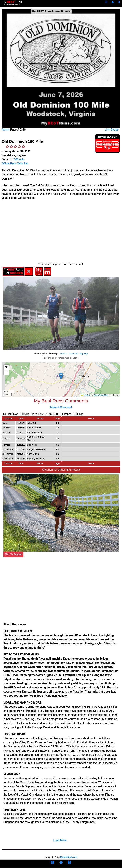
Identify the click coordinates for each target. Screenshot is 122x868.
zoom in (63, 354)
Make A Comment (61, 407)
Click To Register (13, 554)
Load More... (61, 840)
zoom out (73, 354)
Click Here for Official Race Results (61, 470)
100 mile (19, 159)
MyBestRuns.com (69, 857)
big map (84, 354)
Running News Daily (107, 137)
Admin (6, 130)
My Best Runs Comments (61, 401)
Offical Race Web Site (15, 164)
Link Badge (112, 130)
